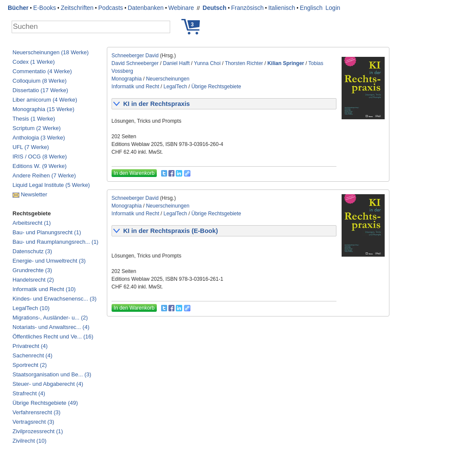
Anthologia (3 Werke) (39, 138)
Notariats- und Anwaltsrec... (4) (51, 327)
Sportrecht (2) (30, 365)
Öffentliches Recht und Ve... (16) (53, 337)
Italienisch (282, 8)
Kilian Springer (286, 63)
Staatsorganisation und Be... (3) (52, 374)
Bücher (18, 8)
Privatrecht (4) (30, 346)
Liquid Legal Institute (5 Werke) (51, 185)
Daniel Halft (176, 63)
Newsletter (34, 194)
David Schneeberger (135, 63)
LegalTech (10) (31, 308)
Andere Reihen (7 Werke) (44, 175)
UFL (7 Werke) (31, 147)
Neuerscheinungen (168, 79)
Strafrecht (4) (29, 393)
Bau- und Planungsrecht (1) (47, 232)
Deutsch (214, 8)
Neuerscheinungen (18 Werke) (51, 52)
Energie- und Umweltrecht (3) (49, 261)
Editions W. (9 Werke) (39, 166)
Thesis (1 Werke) (34, 119)
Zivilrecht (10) (30, 441)
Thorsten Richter (244, 63)
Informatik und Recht (135, 87)
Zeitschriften (77, 8)
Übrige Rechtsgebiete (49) (45, 403)
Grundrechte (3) (32, 270)
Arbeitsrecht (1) (32, 223)
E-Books (45, 8)
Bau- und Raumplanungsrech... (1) (55, 242)
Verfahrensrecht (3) (36, 412)
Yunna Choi (207, 63)
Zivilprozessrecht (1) (38, 431)
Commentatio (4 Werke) (42, 71)
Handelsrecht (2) (33, 280)
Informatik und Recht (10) (44, 289)
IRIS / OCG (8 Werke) (40, 157)
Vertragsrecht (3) (33, 422)
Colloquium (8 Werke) (39, 81)
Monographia (127, 79)
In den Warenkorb (134, 173)
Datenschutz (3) (32, 251)
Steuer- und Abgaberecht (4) (48, 384)
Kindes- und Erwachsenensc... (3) (54, 299)
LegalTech (176, 87)
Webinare (181, 8)
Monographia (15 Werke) (44, 109)
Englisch (311, 8)
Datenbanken (146, 8)
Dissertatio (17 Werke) (40, 90)
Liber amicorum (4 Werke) (45, 100)
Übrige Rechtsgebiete (216, 87)
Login (333, 8)
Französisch (247, 8)
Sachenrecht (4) (33, 355)
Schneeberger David (135, 56)
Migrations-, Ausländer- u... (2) (50, 318)
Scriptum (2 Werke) (37, 128)
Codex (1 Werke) (34, 62)
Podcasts (111, 8)
